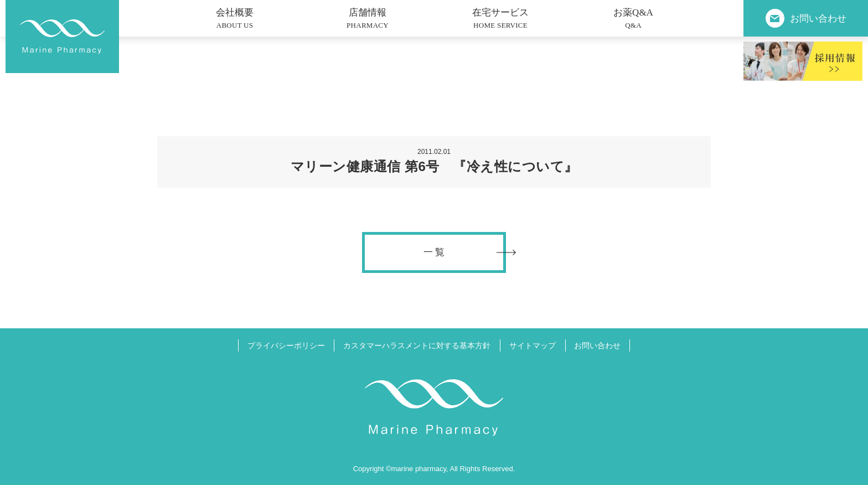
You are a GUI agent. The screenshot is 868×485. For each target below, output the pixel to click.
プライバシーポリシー (286, 345)
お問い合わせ (597, 345)
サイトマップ (533, 345)
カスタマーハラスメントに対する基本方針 (417, 345)
